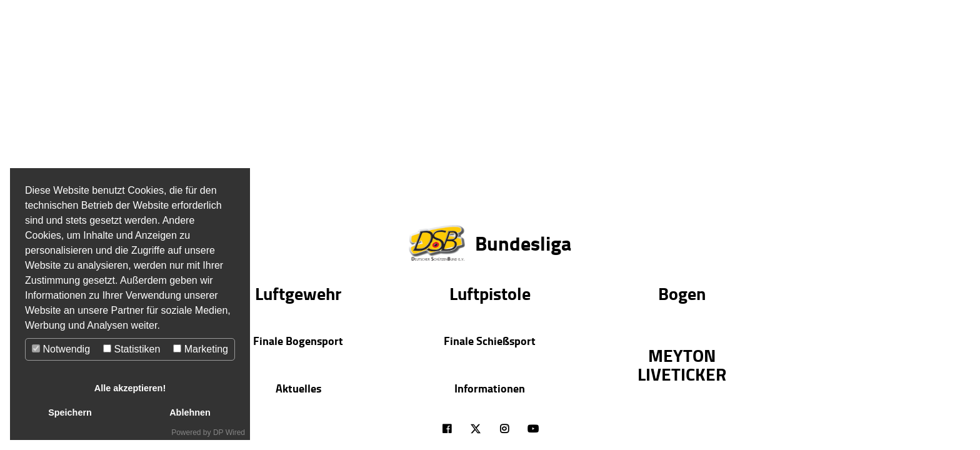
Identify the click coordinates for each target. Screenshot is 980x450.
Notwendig (61, 349)
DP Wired (229, 432)
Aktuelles (298, 388)
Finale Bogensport (298, 341)
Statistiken (132, 349)
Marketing (201, 349)
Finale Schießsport (490, 341)
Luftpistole (490, 293)
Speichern (70, 412)
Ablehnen (190, 412)
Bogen (682, 293)
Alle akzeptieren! (130, 388)
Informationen (490, 388)
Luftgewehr (298, 293)
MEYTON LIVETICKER (682, 364)
